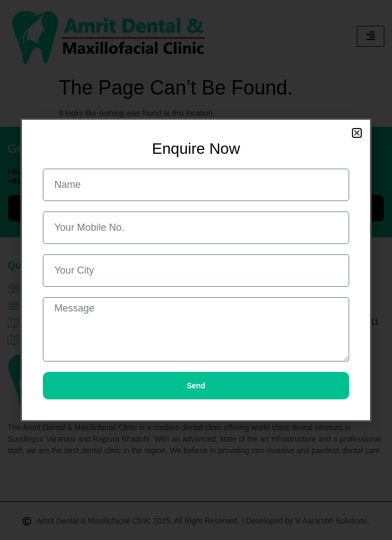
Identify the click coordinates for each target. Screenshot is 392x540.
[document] (196, 270)
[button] (357, 133)
